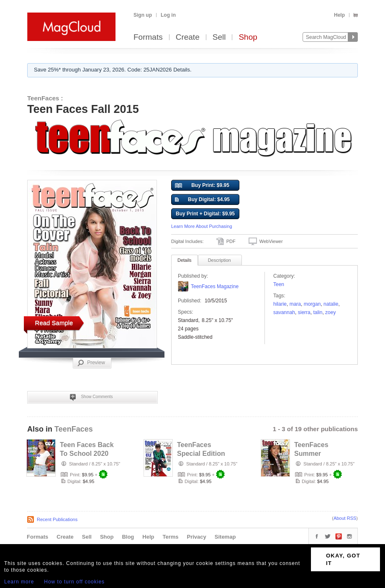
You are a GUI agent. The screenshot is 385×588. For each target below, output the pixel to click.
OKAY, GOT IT (343, 559)
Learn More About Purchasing (202, 226)
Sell (219, 37)
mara (295, 304)
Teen (279, 284)
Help (339, 15)
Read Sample (54, 323)
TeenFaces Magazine (215, 286)
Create (188, 37)
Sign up (143, 15)
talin (318, 312)
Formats (148, 37)
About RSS (345, 518)
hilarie (280, 304)
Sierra (304, 312)
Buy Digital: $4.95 (202, 200)
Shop (248, 37)
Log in (168, 15)
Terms (170, 537)
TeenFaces (74, 429)
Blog (128, 537)
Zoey (330, 312)
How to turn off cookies (74, 582)
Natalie (331, 304)
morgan (312, 304)
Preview (91, 363)
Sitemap (225, 537)
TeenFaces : (45, 98)
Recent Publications (57, 519)
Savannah (284, 312)
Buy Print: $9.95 (202, 186)
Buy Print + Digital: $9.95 (205, 214)
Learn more (19, 582)
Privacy (197, 537)
